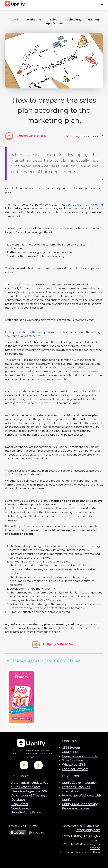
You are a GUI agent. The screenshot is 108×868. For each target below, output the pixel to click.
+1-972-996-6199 (88, 826)
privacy (94, 848)
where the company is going (84, 205)
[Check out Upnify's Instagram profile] (24, 765)
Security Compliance (26, 812)
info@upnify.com (88, 830)
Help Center (20, 804)
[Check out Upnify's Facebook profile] (38, 765)
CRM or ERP (71, 752)
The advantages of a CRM (29, 791)
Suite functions (73, 760)
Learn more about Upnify (80, 756)
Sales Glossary (21, 808)
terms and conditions (85, 852)
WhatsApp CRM (73, 765)
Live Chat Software (75, 769)
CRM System (71, 748)
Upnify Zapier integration (80, 783)
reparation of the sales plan (32, 332)
